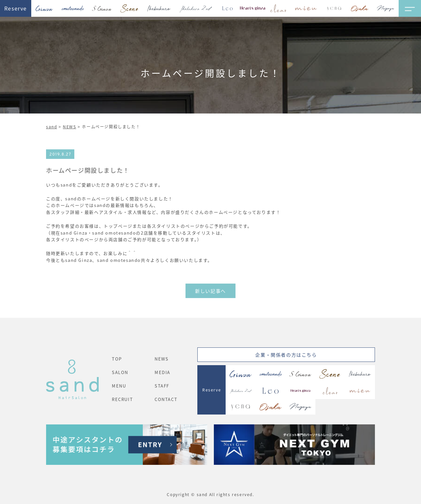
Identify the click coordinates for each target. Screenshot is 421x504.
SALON (120, 372)
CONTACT (166, 399)
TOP (117, 359)
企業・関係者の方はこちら (286, 355)
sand (51, 126)
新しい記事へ (210, 291)
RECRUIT (122, 399)
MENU (119, 386)
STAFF (162, 386)
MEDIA (162, 372)
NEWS (69, 126)
